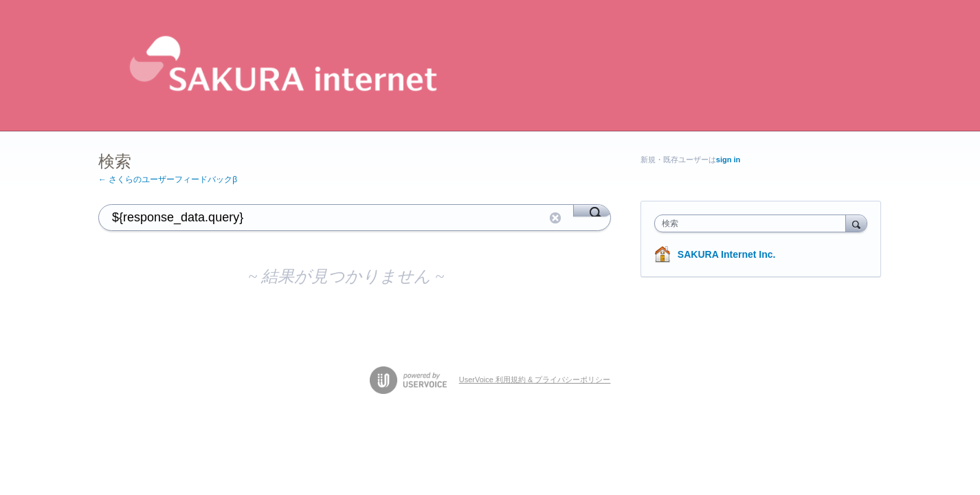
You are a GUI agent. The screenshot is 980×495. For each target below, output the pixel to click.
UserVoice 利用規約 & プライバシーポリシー (535, 379)
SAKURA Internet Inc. (727, 254)
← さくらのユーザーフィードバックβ (168, 179)
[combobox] (754, 223)
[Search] (592, 210)
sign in (728, 159)
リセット (555, 218)
